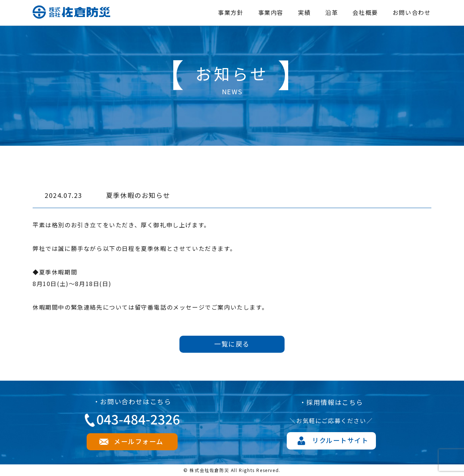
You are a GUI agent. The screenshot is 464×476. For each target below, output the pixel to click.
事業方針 (231, 12)
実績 (304, 12)
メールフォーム (138, 441)
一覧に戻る (232, 344)
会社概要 (365, 12)
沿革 (332, 12)
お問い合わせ (412, 12)
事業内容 (271, 12)
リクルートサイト (340, 440)
